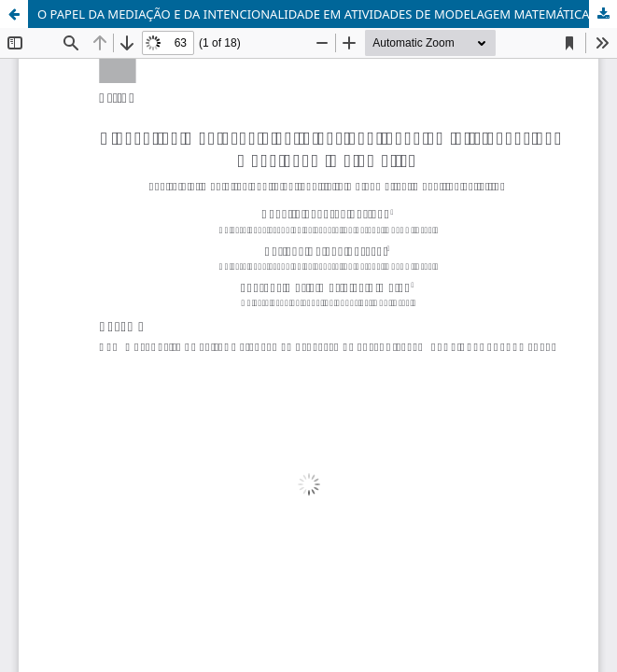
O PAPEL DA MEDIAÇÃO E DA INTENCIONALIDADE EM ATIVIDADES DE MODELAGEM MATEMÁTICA (314, 14)
